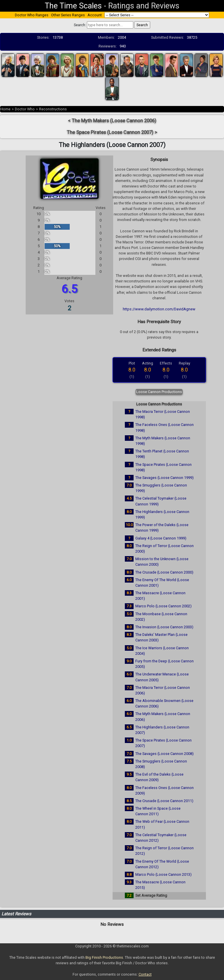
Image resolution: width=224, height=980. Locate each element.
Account (95, 15)
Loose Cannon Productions (159, 392)
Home (5, 109)
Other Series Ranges (68, 15)
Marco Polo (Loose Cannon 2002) (163, 606)
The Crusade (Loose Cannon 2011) (164, 801)
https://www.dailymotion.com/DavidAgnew (159, 309)
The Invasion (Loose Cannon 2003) (164, 627)
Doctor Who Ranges (32, 15)
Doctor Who (25, 109)
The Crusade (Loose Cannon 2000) (164, 572)
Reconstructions (53, 109)
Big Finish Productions (104, 957)
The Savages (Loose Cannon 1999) (164, 478)
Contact (145, 974)
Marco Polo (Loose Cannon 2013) (163, 874)
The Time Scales (73, 6)
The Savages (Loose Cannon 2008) (164, 754)
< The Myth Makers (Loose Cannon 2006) (112, 121)
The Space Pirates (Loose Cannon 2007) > (112, 132)
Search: (80, 25)
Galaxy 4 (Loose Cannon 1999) (161, 538)
